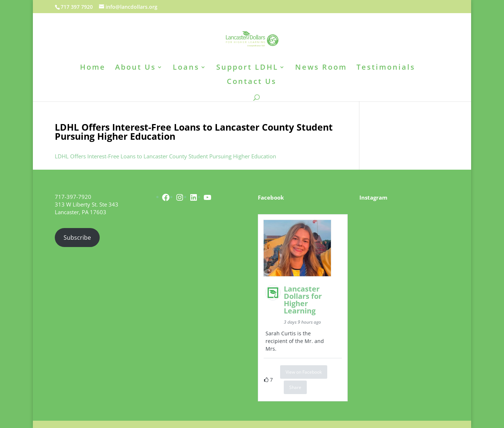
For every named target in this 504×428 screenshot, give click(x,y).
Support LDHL (247, 68)
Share (295, 387)
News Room (321, 68)
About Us (135, 68)
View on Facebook (304, 372)
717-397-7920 (73, 197)
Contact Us (252, 82)
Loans (186, 68)
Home (93, 68)
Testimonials (386, 68)
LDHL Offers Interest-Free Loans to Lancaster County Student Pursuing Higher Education (165, 156)
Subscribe (77, 238)
